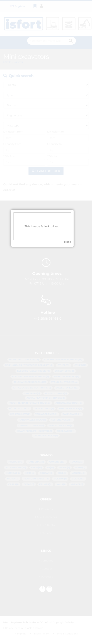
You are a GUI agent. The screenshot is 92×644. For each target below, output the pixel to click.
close (71, 330)
